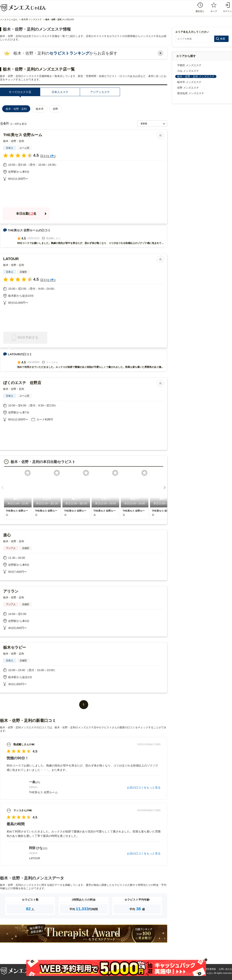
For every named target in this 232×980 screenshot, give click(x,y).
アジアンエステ (100, 92)
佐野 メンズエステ (188, 88)
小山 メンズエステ (188, 71)
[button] (2, 488)
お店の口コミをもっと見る (144, 787)
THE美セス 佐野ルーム (23, 135)
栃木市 (40, 109)
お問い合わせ (225, 969)
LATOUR (11, 259)
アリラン (11, 591)
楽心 (7, 535)
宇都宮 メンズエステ (189, 65)
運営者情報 (210, 969)
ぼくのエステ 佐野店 (22, 383)
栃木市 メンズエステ (189, 82)
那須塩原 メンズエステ (191, 93)
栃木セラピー (15, 647)
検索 (223, 39)
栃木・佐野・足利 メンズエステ (196, 76)
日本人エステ (60, 92)
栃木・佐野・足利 (14, 141)
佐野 (55, 109)
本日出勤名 (26, 214)
